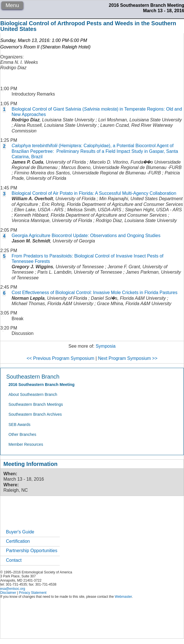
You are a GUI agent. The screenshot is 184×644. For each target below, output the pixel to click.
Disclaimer (8, 593)
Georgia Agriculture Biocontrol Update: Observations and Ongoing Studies (86, 236)
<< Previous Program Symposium (60, 358)
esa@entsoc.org (13, 589)
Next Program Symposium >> (128, 358)
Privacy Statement (33, 593)
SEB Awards (20, 425)
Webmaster (123, 597)
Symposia (106, 346)
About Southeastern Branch (33, 394)
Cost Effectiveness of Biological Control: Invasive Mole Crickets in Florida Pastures (95, 293)
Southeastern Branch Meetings (36, 404)
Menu (12, 5)
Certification (18, 541)
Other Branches (22, 434)
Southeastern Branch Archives (35, 414)
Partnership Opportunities (32, 551)
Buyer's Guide (20, 532)
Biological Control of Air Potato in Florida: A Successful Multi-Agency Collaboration (94, 193)
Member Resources (26, 444)
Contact (14, 560)
